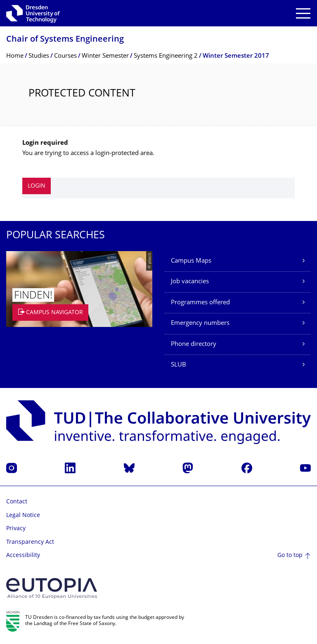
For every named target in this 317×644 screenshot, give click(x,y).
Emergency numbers (200, 323)
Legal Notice (23, 516)
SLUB (179, 365)
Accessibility (23, 556)
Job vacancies (190, 282)
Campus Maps (191, 261)
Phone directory (194, 344)
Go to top (290, 556)
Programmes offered (200, 303)
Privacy (16, 529)
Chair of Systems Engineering (65, 40)
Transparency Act (30, 542)
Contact (17, 502)
